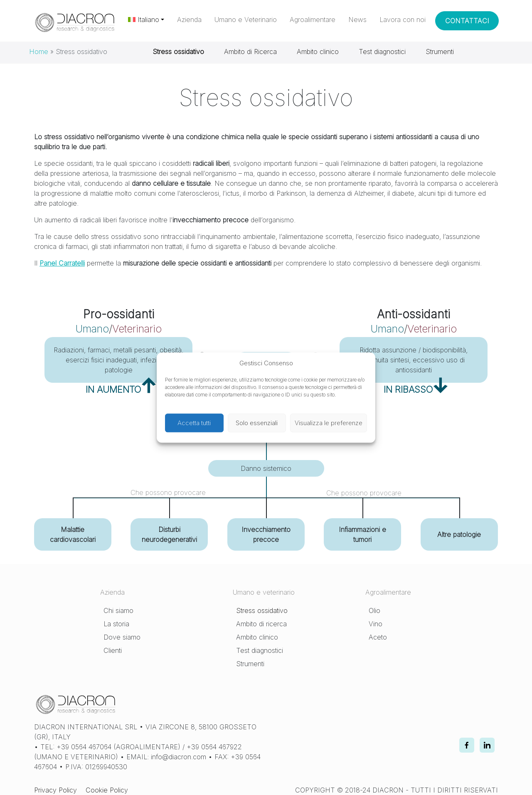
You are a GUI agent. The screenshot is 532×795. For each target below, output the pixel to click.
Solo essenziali (257, 423)
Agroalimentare (313, 20)
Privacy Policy (55, 790)
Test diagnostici (382, 52)
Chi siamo (118, 610)
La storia (116, 624)
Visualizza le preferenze (329, 423)
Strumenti (440, 52)
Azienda (189, 20)
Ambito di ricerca (261, 624)
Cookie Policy (107, 790)
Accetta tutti (194, 423)
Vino (376, 624)
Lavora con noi (403, 20)
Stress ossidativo (262, 610)
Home (39, 52)
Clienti (113, 650)
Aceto (378, 637)
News (357, 20)
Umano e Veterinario (246, 20)
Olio (374, 610)
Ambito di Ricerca (250, 52)
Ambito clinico (318, 52)
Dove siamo (122, 637)
